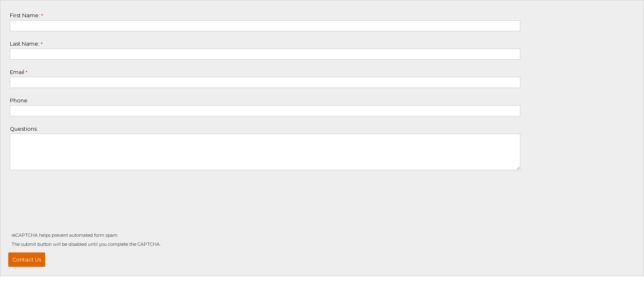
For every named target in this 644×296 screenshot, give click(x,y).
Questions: (24, 129)
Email (17, 72)
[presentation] (71, 206)
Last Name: (25, 44)
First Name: (25, 15)
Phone (19, 101)
